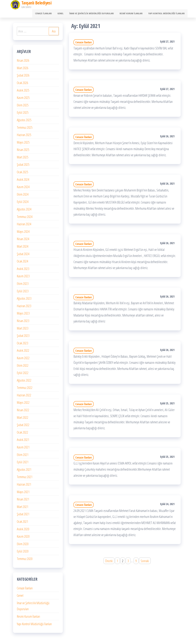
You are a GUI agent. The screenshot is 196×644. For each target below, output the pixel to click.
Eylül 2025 (23, 114)
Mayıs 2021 (23, 493)
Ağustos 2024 (24, 210)
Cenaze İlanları (48, 14)
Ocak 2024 (23, 262)
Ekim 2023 (23, 285)
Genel (64, 14)
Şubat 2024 (23, 255)
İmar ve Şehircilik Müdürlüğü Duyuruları (94, 14)
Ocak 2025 (23, 173)
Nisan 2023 (23, 322)
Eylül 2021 (23, 463)
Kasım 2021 (23, 448)
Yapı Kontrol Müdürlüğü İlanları (167, 14)
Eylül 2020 (23, 552)
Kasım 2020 (23, 537)
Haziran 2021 (24, 485)
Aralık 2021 (23, 441)
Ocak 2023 (23, 344)
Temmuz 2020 (25, 560)
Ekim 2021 (23, 456)
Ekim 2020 (23, 545)
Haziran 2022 (24, 396)
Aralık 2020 (23, 530)
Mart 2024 (23, 247)
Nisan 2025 (23, 151)
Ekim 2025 (23, 106)
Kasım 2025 (23, 99)
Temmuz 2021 (25, 478)
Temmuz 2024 (25, 218)
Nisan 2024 (23, 240)
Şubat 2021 (23, 515)
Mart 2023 (23, 329)
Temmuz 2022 (25, 389)
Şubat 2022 (23, 426)
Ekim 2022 (23, 366)
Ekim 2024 (23, 195)
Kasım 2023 (23, 277)
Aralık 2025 (23, 91)
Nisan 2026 (23, 62)
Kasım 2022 (23, 359)
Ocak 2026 (23, 84)
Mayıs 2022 (23, 404)
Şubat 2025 (23, 166)
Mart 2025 (23, 158)
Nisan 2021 (23, 500)
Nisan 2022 (23, 411)
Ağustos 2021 (24, 470)
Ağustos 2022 (24, 381)
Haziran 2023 (24, 307)
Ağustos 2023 (24, 300)
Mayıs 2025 (23, 143)
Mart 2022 (23, 418)
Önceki (109, 562)
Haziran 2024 (24, 225)
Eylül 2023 (23, 292)
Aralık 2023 (23, 270)
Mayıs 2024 (23, 232)
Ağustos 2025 (24, 121)
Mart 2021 (23, 508)
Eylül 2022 (23, 374)
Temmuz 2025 (25, 128)
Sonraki (145, 562)
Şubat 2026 (23, 76)
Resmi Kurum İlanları (133, 14)
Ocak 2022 (23, 433)
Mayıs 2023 (23, 314)
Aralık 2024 (23, 180)
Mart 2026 (23, 69)
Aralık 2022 (23, 352)
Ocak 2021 (23, 522)
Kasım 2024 (23, 188)
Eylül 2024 (23, 203)
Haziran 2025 (24, 136)
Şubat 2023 (23, 337)
